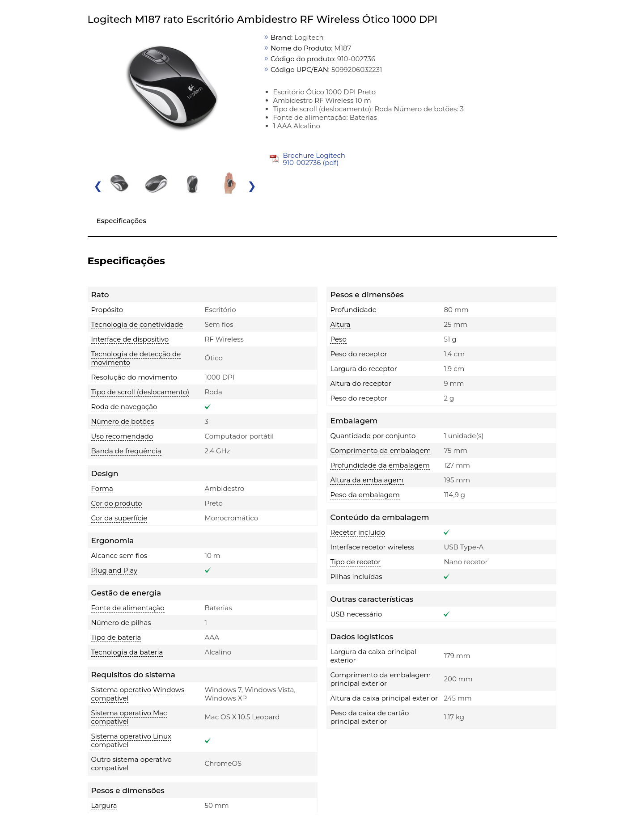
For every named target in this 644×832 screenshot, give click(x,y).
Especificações (121, 221)
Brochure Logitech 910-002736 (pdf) (314, 159)
